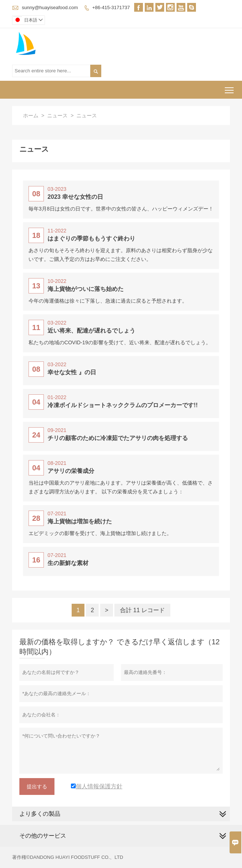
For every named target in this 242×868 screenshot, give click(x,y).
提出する (37, 786)
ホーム (31, 115)
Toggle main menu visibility (230, 88)
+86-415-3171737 (111, 7)
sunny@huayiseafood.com (50, 7)
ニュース (57, 115)
